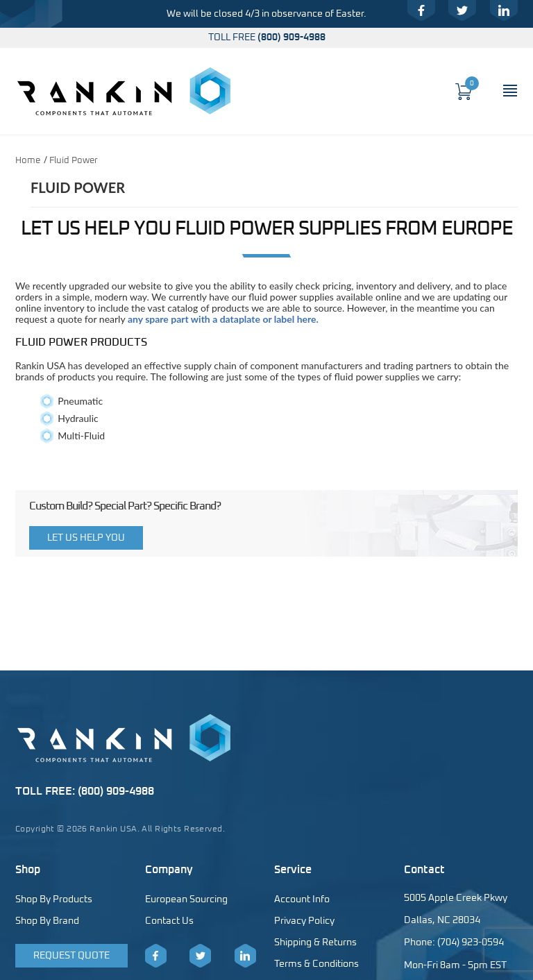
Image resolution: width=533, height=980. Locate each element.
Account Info (302, 899)
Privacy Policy (304, 921)
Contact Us (169, 921)
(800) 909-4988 (291, 37)
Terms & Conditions (316, 964)
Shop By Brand (47, 921)
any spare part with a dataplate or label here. (223, 319)
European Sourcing (186, 899)
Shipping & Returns (315, 943)
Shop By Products (54, 899)
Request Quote (71, 956)
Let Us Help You (86, 538)
